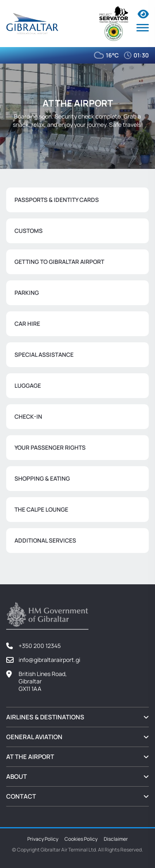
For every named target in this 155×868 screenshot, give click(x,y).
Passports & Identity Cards (57, 200)
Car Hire (27, 324)
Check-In (28, 416)
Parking (27, 293)
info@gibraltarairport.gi (49, 660)
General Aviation (34, 737)
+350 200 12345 (40, 646)
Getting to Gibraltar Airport (59, 262)
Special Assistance (44, 355)
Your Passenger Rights (50, 447)
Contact (21, 796)
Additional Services (45, 540)
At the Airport (30, 757)
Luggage (28, 385)
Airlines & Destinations (45, 717)
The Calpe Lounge (41, 509)
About (17, 777)
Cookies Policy (81, 839)
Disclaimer (116, 839)
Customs (29, 231)
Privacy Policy (43, 839)
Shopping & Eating (42, 478)
